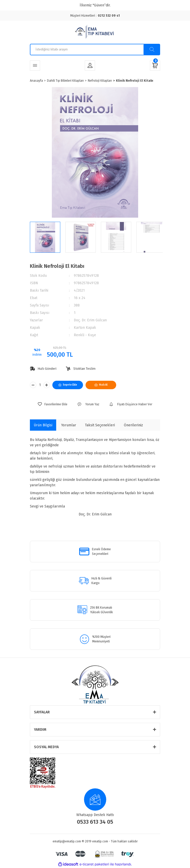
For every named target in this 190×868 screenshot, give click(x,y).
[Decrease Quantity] (33, 385)
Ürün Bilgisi (43, 425)
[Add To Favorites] (53, 404)
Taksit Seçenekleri (100, 425)
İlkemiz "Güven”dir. (95, 5)
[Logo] (95, 32)
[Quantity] (40, 385)
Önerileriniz (133, 425)
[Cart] (155, 66)
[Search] (95, 50)
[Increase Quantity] (47, 385)
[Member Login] (90, 66)
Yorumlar (69, 425)
